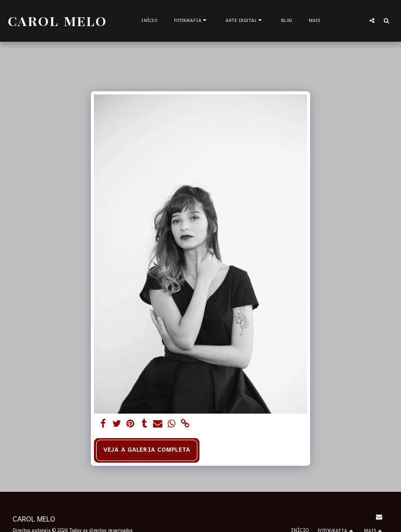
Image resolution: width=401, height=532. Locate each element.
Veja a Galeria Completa (147, 450)
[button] (191, 21)
